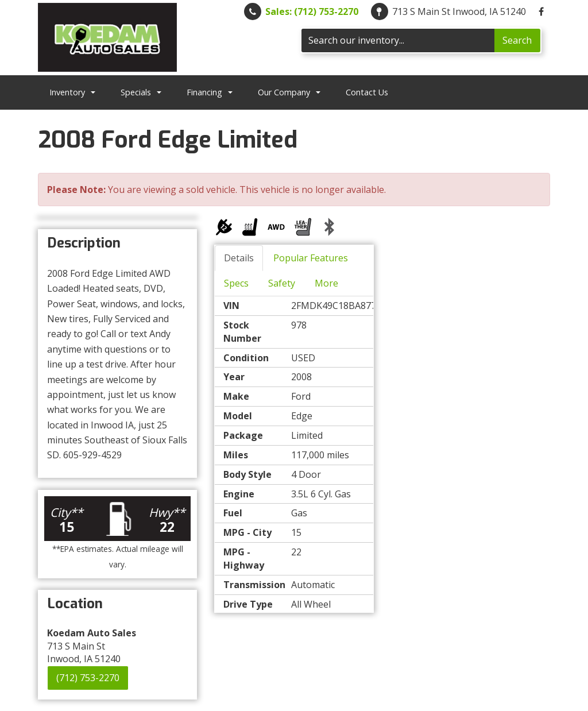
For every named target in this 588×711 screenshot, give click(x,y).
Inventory (72, 92)
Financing (210, 92)
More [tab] (326, 283)
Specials (141, 92)
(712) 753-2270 (88, 678)
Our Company (289, 92)
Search (517, 40)
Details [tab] (239, 258)
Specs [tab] (236, 283)
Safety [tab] (282, 283)
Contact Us (367, 92)
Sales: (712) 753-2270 (312, 11)
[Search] (398, 40)
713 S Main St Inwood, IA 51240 (459, 11)
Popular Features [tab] (311, 258)
